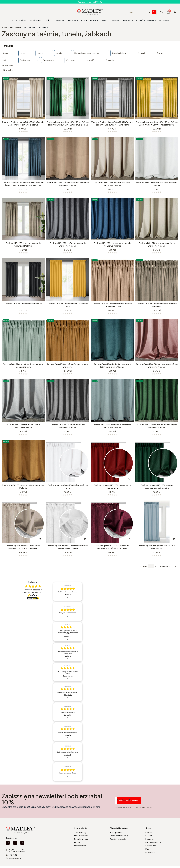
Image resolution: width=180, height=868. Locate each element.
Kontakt (149, 836)
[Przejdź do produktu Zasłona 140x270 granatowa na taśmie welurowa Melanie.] (112, 219)
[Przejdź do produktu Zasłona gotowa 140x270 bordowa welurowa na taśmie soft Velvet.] (112, 522)
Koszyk (77, 842)
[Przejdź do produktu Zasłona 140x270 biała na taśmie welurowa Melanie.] (157, 159)
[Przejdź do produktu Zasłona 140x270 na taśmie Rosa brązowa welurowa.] (157, 280)
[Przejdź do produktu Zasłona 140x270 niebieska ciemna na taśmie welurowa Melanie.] (112, 340)
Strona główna (7, 27)
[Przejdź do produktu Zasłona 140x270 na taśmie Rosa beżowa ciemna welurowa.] (112, 280)
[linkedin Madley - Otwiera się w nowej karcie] (8, 843)
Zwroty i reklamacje (118, 839)
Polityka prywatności (154, 842)
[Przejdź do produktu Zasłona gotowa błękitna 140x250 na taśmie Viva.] (157, 522)
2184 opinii (36, 590)
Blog (147, 849)
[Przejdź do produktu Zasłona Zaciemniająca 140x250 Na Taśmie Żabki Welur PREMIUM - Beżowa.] (23, 98)
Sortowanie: (8, 66)
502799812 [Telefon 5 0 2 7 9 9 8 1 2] (13, 855)
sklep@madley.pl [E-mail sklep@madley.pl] (15, 858)
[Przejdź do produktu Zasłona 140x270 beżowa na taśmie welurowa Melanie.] (112, 159)
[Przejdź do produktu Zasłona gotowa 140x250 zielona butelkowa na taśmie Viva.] (157, 461)
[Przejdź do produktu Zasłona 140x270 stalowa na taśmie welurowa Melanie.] (68, 401)
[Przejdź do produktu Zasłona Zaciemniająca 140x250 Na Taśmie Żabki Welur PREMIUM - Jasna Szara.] (112, 98)
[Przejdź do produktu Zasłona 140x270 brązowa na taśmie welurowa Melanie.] (23, 219)
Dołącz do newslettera (129, 801)
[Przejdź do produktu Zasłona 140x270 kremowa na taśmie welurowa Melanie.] (157, 219)
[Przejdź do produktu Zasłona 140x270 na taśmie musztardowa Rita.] (68, 280)
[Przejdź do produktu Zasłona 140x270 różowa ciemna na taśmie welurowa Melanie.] (157, 340)
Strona (144, 566)
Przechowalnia (80, 846)
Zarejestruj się (80, 832)
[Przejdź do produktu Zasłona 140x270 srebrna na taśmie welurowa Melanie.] (23, 401)
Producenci (150, 852)
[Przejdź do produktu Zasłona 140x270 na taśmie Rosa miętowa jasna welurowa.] (23, 340)
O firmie (149, 832)
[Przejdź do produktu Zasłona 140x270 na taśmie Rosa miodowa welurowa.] (68, 340)
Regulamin (150, 839)
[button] (154, 12)
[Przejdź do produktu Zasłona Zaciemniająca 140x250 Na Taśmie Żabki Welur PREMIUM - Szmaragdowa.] (23, 159)
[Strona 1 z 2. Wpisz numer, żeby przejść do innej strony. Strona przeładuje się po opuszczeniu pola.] (151, 566)
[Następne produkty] (165, 566)
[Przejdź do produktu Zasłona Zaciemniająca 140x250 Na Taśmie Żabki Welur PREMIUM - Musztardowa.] (157, 98)
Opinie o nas (151, 846)
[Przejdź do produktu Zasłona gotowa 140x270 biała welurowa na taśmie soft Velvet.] (68, 522)
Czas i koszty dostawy (119, 836)
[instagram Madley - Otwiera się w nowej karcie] (22, 843)
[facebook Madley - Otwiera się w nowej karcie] (15, 843)
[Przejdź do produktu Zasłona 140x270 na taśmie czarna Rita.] (23, 280)
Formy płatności (117, 832)
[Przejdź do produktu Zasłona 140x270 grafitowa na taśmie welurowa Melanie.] (68, 219)
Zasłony (18, 27)
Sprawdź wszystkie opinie (32, 592)
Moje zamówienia (81, 836)
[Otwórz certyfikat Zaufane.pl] (33, 586)
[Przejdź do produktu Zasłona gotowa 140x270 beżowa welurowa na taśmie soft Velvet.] (23, 522)
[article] (68, 592)
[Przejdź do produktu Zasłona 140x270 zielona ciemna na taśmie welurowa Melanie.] (157, 401)
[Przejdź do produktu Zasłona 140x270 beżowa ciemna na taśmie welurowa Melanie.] (68, 159)
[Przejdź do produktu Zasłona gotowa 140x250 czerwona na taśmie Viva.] (112, 461)
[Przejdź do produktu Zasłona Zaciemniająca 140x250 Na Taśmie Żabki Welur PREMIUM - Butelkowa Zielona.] (68, 98)
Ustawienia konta (81, 839)
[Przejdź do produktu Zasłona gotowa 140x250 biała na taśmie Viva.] (68, 461)
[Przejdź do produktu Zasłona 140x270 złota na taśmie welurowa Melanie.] (23, 461)
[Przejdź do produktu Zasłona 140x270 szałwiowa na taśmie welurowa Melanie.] (112, 401)
